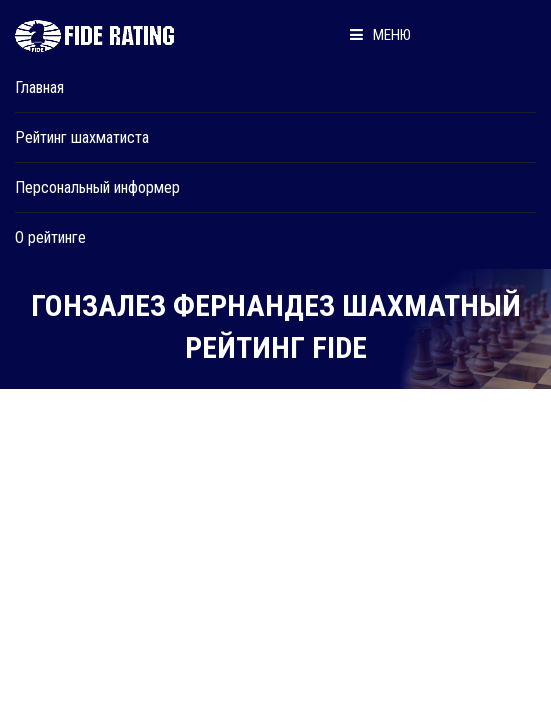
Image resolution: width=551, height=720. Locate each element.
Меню (380, 35)
